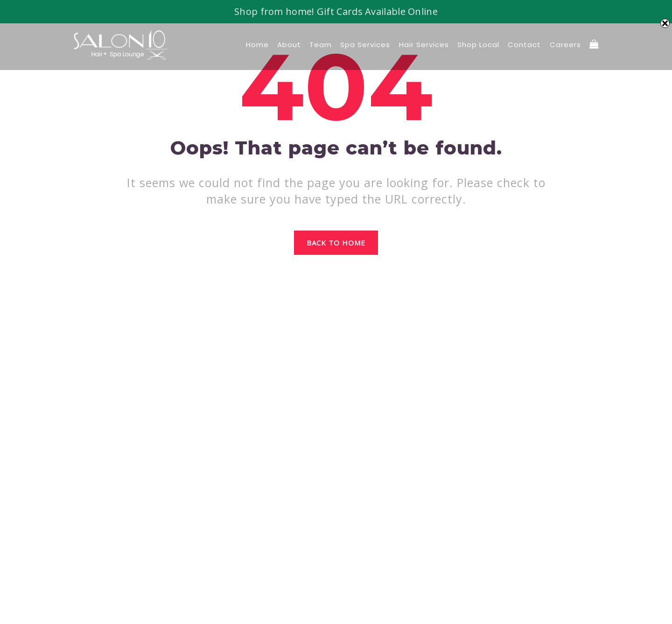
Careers (565, 45)
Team (321, 45)
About (289, 45)
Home (257, 45)
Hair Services (424, 45)
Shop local (478, 45)
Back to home (336, 243)
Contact (524, 45)
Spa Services (365, 45)
